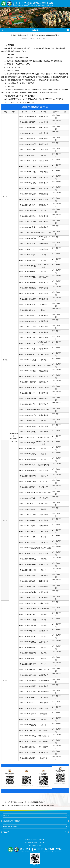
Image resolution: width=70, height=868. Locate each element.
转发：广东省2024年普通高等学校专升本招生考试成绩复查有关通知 (28, 806)
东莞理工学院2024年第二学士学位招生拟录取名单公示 (23, 802)
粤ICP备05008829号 (35, 846)
